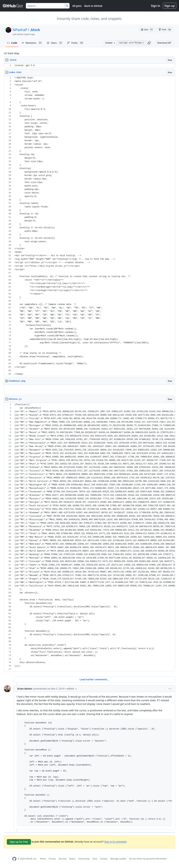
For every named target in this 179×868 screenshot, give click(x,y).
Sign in (156, 6)
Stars (55, 43)
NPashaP (20, 30)
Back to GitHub (93, 6)
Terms (43, 859)
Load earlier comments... (94, 679)
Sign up (170, 6)
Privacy (52, 859)
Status (72, 859)
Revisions (32, 43)
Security (62, 859)
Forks (75, 43)
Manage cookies (118, 859)
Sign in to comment (115, 841)
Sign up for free (19, 842)
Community (84, 859)
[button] (149, 43)
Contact (104, 859)
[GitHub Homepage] (14, 859)
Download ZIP (164, 43)
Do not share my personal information (148, 859)
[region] (89, 66)
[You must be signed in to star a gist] (147, 30)
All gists (77, 6)
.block (35, 30)
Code (12, 43)
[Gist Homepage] (13, 6)
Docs (95, 859)
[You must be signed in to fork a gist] (165, 30)
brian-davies (25, 689)
